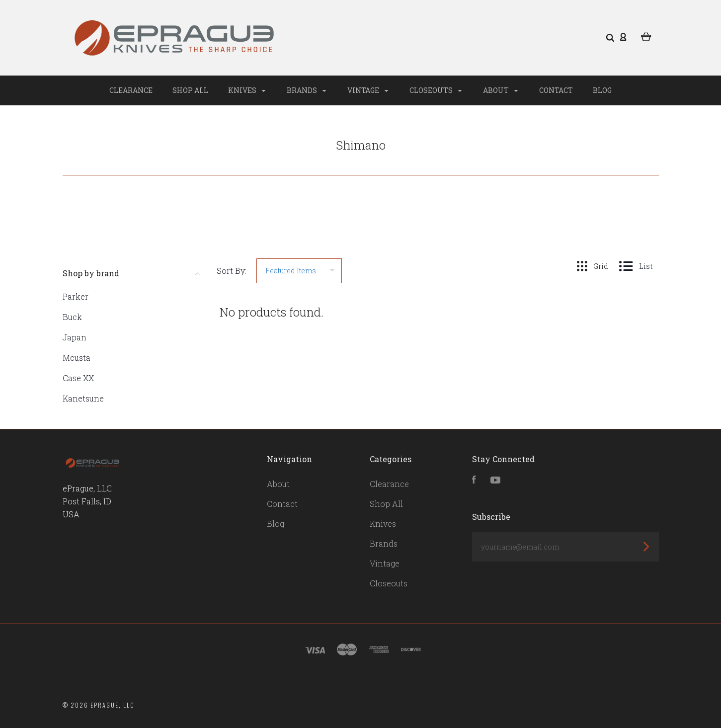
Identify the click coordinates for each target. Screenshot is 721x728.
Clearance (131, 90)
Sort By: (232, 271)
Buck (72, 317)
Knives (247, 90)
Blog (602, 90)
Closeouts (436, 90)
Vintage (368, 90)
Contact (556, 90)
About (500, 90)
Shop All (190, 90)
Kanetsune (83, 398)
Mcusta (77, 358)
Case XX (78, 378)
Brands (306, 90)
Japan (75, 337)
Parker (76, 296)
